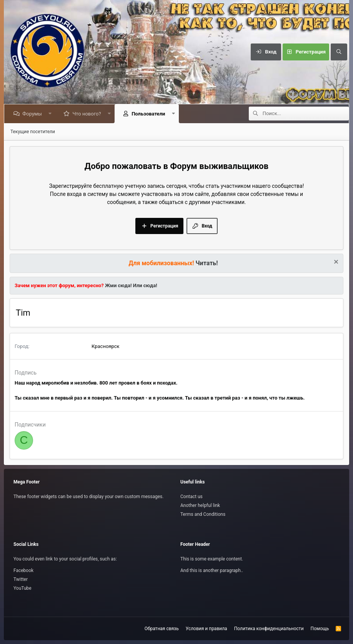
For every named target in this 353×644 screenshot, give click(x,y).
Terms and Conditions (203, 514)
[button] (51, 114)
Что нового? (88, 114)
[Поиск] (339, 52)
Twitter (21, 579)
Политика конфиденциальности (269, 629)
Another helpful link (200, 505)
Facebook (23, 570)
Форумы (34, 114)
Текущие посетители (33, 132)
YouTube (22, 588)
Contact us (191, 497)
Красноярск (106, 346)
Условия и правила (206, 629)
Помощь (320, 629)
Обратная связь (162, 629)
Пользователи (150, 114)
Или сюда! (145, 285)
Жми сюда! (118, 285)
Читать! (207, 263)
